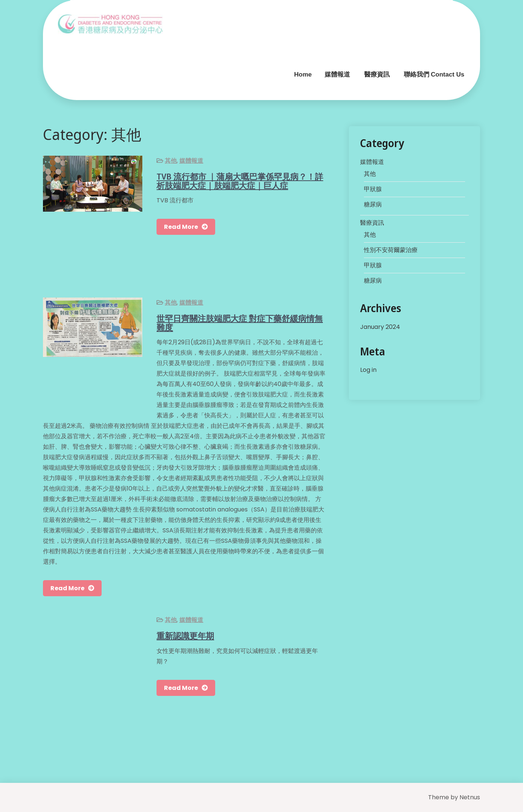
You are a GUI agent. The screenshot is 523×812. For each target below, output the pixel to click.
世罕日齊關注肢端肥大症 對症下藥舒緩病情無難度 (240, 323)
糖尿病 (373, 204)
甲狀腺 (373, 189)
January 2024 (380, 327)
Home (303, 74)
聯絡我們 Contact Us (434, 74)
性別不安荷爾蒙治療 (391, 250)
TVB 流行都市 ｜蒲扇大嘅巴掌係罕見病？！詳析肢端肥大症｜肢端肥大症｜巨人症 (240, 181)
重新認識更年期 (185, 635)
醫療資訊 (377, 74)
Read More (181, 227)
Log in (368, 370)
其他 (171, 161)
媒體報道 (337, 74)
